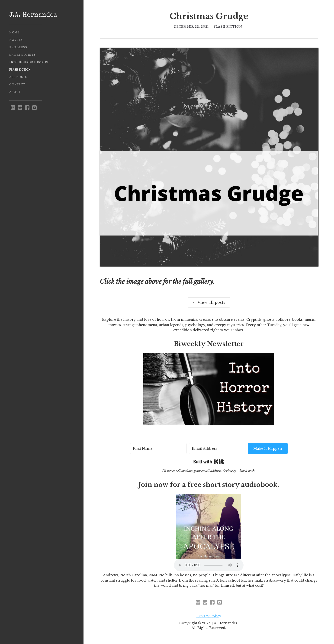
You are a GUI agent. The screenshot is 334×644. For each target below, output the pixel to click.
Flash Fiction (20, 70)
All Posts (18, 77)
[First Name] (158, 448)
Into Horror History (29, 62)
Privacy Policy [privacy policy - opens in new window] (209, 616)
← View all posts (209, 302)
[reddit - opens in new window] (20, 108)
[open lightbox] (209, 157)
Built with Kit (209, 462)
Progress (18, 48)
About (15, 92)
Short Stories (23, 55)
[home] (42, 16)
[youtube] (34, 108)
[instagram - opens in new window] (13, 108)
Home (14, 33)
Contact (17, 85)
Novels (16, 40)
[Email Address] (217, 448)
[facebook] (27, 108)
